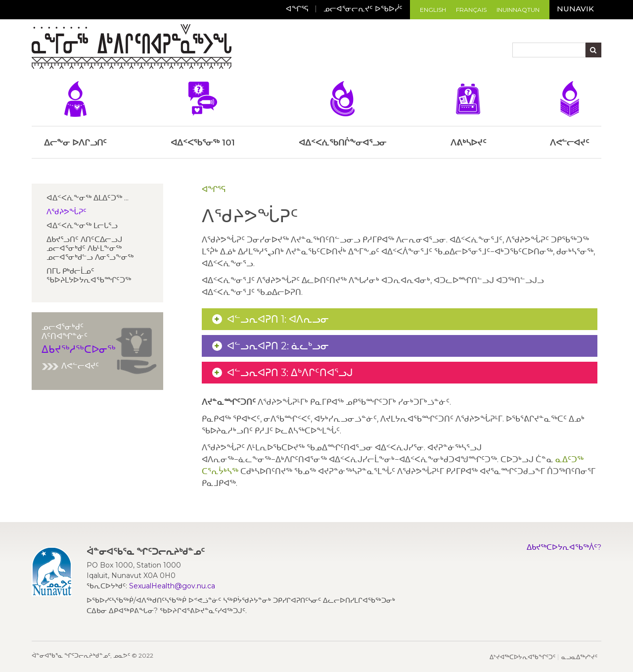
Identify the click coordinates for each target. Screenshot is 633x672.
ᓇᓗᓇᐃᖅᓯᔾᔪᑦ (579, 657)
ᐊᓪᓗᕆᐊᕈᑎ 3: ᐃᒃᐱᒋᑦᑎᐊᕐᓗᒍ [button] (290, 373)
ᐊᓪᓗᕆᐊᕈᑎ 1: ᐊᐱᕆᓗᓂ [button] (278, 319)
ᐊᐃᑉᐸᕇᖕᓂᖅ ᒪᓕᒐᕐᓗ (82, 225)
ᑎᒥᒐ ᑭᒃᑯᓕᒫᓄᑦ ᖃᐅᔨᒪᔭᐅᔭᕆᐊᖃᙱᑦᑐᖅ (89, 275)
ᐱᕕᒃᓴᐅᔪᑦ (468, 114)
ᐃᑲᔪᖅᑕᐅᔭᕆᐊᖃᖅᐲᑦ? (564, 547)
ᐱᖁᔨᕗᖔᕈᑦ (67, 212)
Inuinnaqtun (518, 10)
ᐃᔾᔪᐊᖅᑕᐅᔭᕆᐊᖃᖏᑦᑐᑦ (522, 657)
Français (471, 10)
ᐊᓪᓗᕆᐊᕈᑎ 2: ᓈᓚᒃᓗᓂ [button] (278, 346)
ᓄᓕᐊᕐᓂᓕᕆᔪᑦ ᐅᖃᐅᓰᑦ (363, 9)
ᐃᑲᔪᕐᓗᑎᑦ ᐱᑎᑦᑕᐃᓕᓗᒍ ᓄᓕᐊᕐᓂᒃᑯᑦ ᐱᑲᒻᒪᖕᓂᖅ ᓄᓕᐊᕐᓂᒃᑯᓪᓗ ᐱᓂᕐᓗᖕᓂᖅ (90, 248)
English (433, 10)
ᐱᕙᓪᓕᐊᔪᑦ (70, 366)
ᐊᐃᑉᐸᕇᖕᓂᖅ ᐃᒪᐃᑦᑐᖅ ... (88, 198)
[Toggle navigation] (240, 48)
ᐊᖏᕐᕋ (297, 9)
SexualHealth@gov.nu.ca (172, 586)
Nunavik (575, 9)
